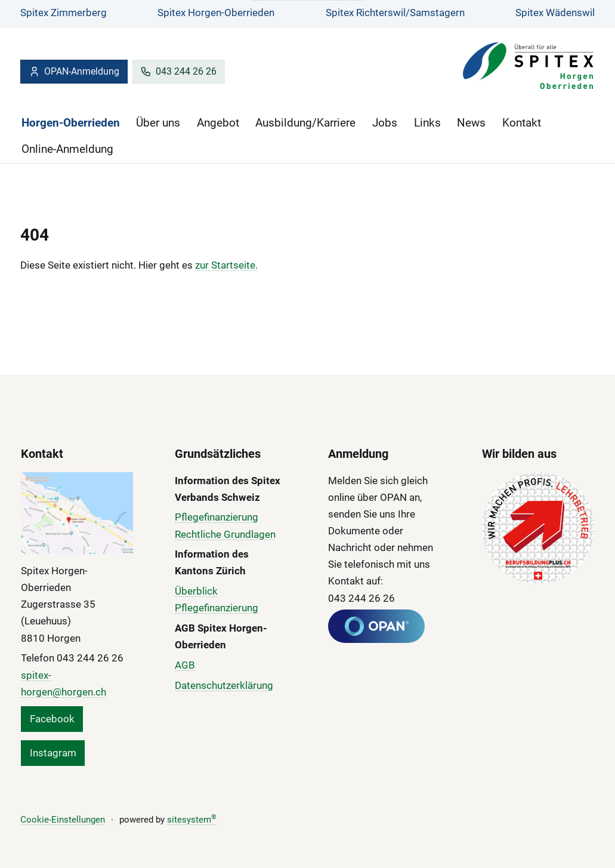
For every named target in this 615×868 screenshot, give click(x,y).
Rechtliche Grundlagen (225, 534)
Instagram (53, 753)
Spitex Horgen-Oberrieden (216, 13)
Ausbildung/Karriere (305, 123)
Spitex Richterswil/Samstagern (395, 13)
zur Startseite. (226, 265)
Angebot (218, 123)
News (471, 123)
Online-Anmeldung (67, 149)
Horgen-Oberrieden (71, 123)
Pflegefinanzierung (217, 517)
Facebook (52, 719)
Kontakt (522, 123)
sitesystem (192, 820)
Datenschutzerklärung (224, 685)
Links (427, 123)
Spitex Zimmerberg (64, 13)
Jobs (385, 123)
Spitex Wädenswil (555, 13)
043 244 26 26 (178, 71)
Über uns (158, 123)
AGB (185, 665)
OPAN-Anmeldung (74, 71)
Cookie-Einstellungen (63, 820)
